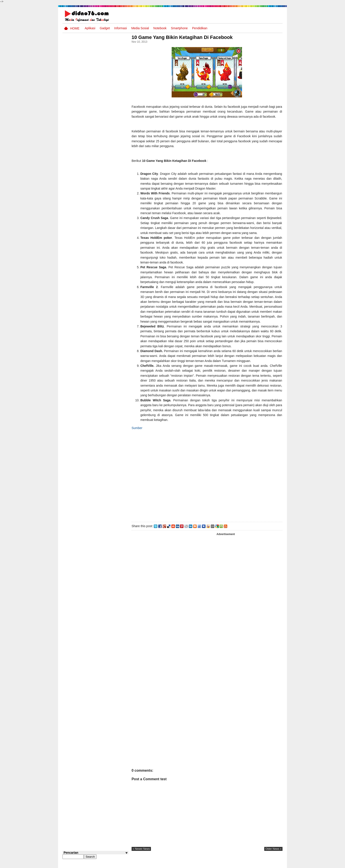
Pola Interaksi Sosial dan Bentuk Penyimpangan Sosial (103, 192)
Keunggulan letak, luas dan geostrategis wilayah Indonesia (104, 293)
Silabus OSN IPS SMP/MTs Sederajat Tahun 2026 (104, 226)
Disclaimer (275, 864)
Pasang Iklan (215, 864)
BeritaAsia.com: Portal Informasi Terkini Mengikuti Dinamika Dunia (104, 276)
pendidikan (200, 28)
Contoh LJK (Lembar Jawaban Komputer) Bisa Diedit (103, 259)
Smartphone (179, 28)
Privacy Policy (256, 864)
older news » (273, 854)
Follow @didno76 (74, 329)
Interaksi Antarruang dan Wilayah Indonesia (102, 240)
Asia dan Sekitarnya (98, 205)
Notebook (160, 28)
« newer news (143, 854)
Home (75, 28)
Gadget (105, 28)
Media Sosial (140, 28)
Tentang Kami (235, 864)
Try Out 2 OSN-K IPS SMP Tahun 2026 (104, 308)
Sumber (138, 433)
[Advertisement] (207, 480)
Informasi (121, 28)
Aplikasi (90, 28)
